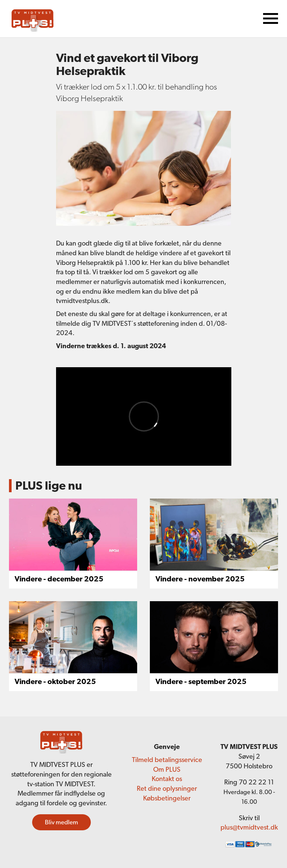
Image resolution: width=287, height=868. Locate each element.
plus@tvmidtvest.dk (249, 827)
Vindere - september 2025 (201, 681)
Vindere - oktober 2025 (55, 681)
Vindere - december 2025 (59, 579)
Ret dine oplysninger (167, 788)
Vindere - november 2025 (200, 579)
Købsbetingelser (167, 798)
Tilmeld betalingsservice (167, 760)
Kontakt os (167, 779)
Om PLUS (167, 769)
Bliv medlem (61, 822)
